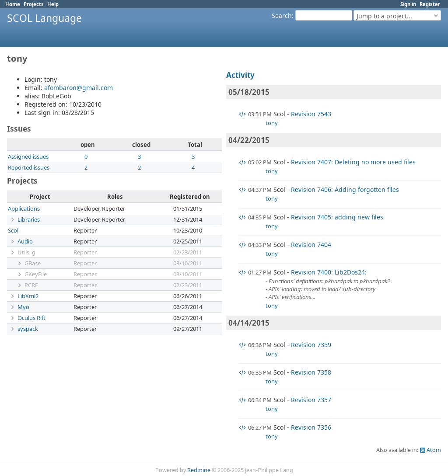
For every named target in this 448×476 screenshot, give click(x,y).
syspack (28, 329)
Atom (434, 450)
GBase (33, 263)
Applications (24, 208)
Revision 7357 (311, 400)
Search (282, 16)
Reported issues (29, 167)
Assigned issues (28, 156)
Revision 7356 (311, 427)
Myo (23, 307)
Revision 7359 (311, 345)
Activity (240, 75)
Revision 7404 (311, 245)
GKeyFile (36, 274)
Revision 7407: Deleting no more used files (353, 162)
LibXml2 (28, 296)
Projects (34, 4)
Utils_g (26, 252)
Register (430, 4)
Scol (13, 230)
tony (272, 123)
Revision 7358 (311, 372)
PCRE (31, 285)
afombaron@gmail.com (79, 88)
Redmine (199, 470)
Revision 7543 (311, 114)
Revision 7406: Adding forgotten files (345, 189)
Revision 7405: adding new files (337, 217)
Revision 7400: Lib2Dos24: (329, 272)
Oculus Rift (31, 318)
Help (53, 4)
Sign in (408, 4)
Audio (25, 241)
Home (13, 4)
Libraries (29, 219)
